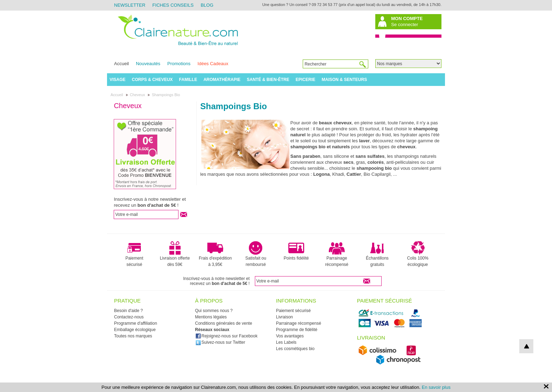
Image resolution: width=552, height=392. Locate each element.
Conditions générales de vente (224, 323)
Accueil (121, 64)
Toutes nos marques (133, 336)
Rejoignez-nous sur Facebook (226, 336)
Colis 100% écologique (418, 254)
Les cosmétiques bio (295, 349)
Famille (188, 80)
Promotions (179, 64)
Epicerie (306, 80)
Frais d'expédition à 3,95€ (215, 254)
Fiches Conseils (173, 5)
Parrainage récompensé (337, 254)
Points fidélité (296, 251)
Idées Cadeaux (213, 64)
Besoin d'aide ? (128, 311)
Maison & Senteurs (344, 80)
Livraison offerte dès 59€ (175, 254)
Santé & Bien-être (268, 80)
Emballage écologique (135, 330)
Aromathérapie (222, 80)
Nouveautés (148, 64)
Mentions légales (211, 317)
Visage (117, 80)
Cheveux (128, 106)
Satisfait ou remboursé (256, 254)
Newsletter (130, 5)
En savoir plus (436, 387)
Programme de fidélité (297, 330)
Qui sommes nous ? (214, 311)
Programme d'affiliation (136, 323)
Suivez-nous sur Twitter (220, 342)
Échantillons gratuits (377, 254)
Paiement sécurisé (134, 254)
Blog (207, 5)
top (526, 346)
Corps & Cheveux (152, 80)
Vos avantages (290, 336)
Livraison (284, 317)
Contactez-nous (129, 317)
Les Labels (286, 342)
